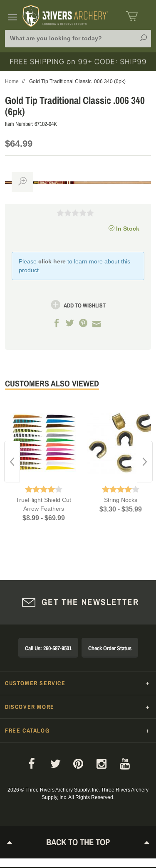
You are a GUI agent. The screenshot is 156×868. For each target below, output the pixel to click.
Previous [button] (12, 462)
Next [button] (145, 462)
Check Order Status (110, 648)
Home (12, 81)
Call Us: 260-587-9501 (48, 648)
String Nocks (121, 500)
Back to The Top (78, 842)
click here (52, 261)
